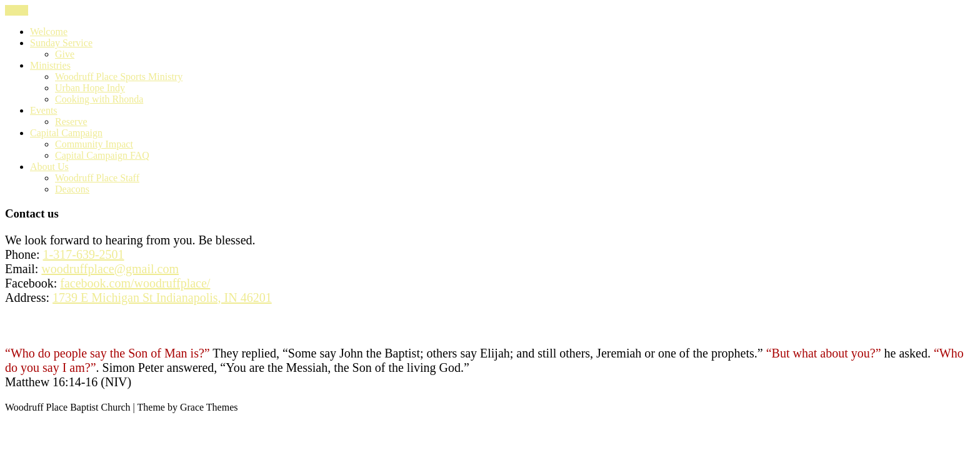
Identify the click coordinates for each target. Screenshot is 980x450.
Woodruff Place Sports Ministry (119, 77)
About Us (49, 167)
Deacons (72, 189)
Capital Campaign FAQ (102, 155)
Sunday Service (61, 43)
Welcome (49, 32)
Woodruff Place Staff (97, 178)
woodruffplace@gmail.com (110, 269)
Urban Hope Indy (90, 88)
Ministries (50, 65)
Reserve (71, 122)
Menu (17, 10)
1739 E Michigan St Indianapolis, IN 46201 (162, 297)
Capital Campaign (66, 133)
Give (65, 54)
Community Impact (94, 144)
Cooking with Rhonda (99, 99)
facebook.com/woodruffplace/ (135, 283)
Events (44, 110)
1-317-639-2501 (84, 254)
